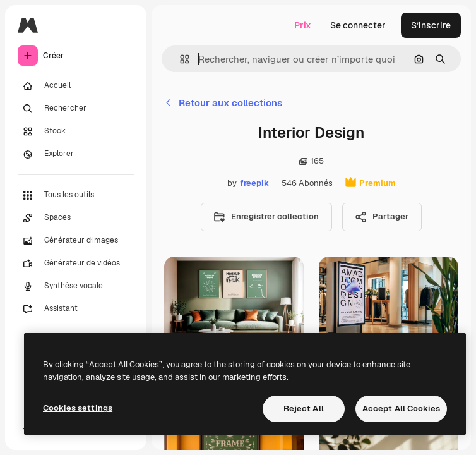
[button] (180, 59)
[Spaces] (76, 218)
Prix (303, 25)
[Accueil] (76, 86)
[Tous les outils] (76, 195)
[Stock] (76, 131)
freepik (254, 183)
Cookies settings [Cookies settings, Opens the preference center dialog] (78, 408)
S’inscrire (431, 25)
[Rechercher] (76, 109)
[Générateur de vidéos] (76, 264)
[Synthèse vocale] (76, 286)
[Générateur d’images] (76, 241)
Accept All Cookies (401, 409)
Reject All (304, 409)
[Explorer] (76, 154)
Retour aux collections (223, 103)
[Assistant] (76, 309)
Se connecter (358, 25)
